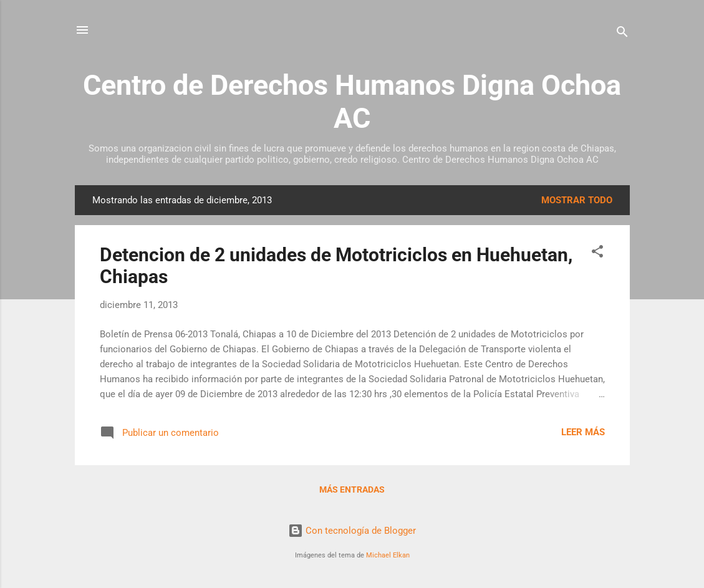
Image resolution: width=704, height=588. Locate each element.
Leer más (583, 432)
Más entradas (352, 489)
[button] (597, 253)
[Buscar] (622, 34)
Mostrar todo (577, 200)
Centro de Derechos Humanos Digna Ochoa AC (352, 102)
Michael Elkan (388, 555)
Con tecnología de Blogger (352, 531)
